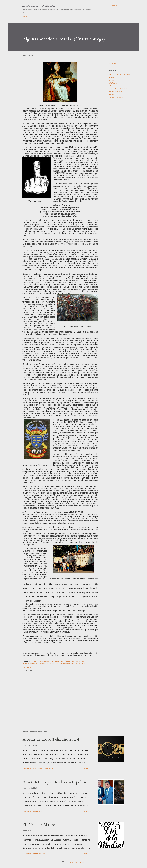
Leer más (87, 768)
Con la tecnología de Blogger (73, 862)
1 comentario (39, 811)
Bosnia (111, 77)
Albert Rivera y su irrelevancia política (56, 782)
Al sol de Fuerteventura (38, 6)
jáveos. (111, 80)
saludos (112, 94)
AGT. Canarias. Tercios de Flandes (120, 74)
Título (25, 17)
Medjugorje (113, 83)
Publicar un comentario (43, 768)
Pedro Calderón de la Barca (118, 89)
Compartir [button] (114, 63)
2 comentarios (39, 854)
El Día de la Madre (39, 825)
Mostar (112, 86)
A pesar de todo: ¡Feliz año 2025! (51, 739)
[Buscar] (115, 6)
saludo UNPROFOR (115, 92)
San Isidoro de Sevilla (116, 97)
